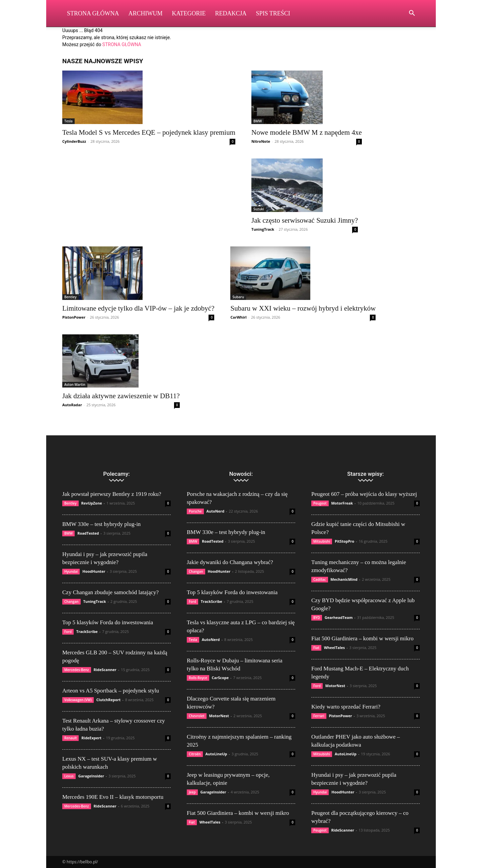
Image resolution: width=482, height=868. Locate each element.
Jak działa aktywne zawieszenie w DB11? (121, 396)
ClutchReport (109, 700)
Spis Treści (273, 13)
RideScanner (105, 670)
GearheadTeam (339, 617)
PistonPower (74, 317)
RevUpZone (91, 503)
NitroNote (261, 141)
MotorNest (219, 716)
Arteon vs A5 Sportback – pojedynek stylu (111, 691)
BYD (317, 618)
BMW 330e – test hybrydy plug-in (101, 524)
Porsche (195, 511)
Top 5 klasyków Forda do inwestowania (108, 622)
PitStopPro (344, 541)
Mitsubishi (322, 541)
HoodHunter (94, 571)
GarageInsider (91, 776)
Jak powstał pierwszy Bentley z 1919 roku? (112, 494)
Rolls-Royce (198, 678)
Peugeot (320, 503)
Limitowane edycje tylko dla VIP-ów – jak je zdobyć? (138, 308)
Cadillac (320, 579)
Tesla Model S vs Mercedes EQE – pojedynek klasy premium (149, 132)
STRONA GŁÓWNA (122, 44)
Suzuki (259, 209)
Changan (71, 602)
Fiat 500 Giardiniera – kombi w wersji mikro (238, 813)
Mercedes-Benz (77, 670)
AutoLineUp (216, 754)
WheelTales (210, 822)
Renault (70, 738)
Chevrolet (197, 716)
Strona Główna (93, 13)
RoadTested (88, 533)
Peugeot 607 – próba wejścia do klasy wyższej (364, 494)
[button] (412, 14)
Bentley (70, 297)
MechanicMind (344, 579)
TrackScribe (87, 631)
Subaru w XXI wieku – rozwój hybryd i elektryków (303, 308)
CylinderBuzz (74, 141)
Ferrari (319, 716)
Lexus (69, 776)
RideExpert (91, 738)
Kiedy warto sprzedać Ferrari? (346, 707)
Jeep (192, 792)
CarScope (220, 678)
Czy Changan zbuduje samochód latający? (110, 592)
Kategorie (189, 13)
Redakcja (231, 13)
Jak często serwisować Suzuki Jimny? (305, 220)
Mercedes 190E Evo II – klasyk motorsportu (113, 797)
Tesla (68, 121)
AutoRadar (72, 405)
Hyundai (71, 571)
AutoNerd (215, 511)
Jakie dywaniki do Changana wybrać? (230, 562)
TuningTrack (263, 229)
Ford (68, 632)
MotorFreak (342, 503)
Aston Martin (75, 385)
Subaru (238, 297)
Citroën (195, 754)
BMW (258, 121)
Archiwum (146, 13)
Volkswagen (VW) (78, 700)
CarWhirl (238, 317)
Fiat (192, 822)
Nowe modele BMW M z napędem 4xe (307, 132)
